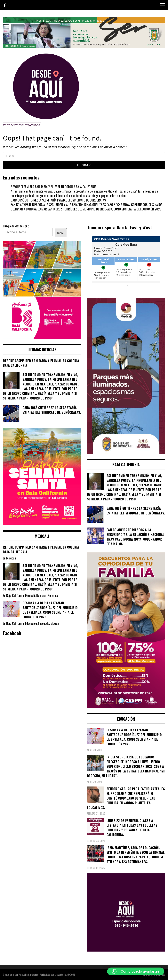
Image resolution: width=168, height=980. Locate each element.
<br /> (126, 264)
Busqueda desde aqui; (16, 226)
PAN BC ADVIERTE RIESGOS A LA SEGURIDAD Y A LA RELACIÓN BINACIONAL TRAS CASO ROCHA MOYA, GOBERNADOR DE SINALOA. (87, 205)
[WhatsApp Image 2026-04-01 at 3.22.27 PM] (42, 524)
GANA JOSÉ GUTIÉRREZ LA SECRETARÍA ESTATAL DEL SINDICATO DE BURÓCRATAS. (59, 200)
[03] (126, 950)
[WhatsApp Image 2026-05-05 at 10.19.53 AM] (42, 338)
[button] (136, 971)
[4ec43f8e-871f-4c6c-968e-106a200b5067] (84, 47)
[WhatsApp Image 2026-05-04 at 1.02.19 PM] (126, 452)
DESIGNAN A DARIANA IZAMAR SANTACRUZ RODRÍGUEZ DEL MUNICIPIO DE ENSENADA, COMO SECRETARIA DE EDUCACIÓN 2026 (86, 209)
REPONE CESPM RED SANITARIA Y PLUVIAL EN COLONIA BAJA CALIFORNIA (54, 187)
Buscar (61, 233)
